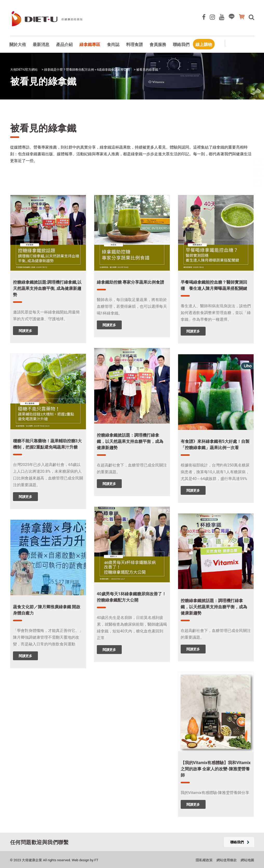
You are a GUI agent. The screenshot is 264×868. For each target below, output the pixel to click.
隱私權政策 (204, 860)
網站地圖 (247, 860)
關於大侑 (18, 45)
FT (96, 860)
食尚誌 (113, 45)
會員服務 (158, 45)
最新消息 (41, 45)
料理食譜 (134, 45)
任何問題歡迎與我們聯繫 (39, 842)
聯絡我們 (181, 45)
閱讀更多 (25, 331)
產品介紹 (64, 45)
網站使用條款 (227, 860)
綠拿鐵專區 (90, 45)
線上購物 (204, 45)
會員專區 (246, 44)
